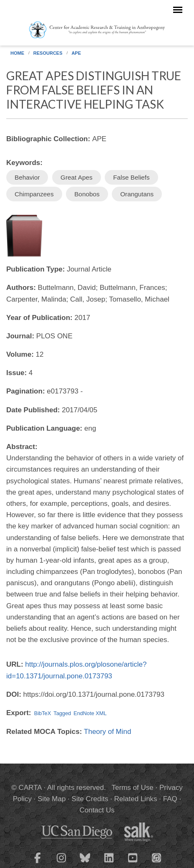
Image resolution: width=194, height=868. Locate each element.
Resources (48, 53)
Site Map (52, 799)
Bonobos (87, 194)
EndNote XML (90, 713)
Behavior (27, 177)
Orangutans (137, 194)
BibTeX (43, 713)
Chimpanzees (34, 194)
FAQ (170, 799)
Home (17, 53)
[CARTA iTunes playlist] (156, 857)
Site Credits (90, 799)
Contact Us (97, 810)
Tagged (62, 713)
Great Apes (77, 177)
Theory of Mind (107, 732)
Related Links (136, 799)
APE (76, 53)
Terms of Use (133, 788)
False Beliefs (131, 177)
